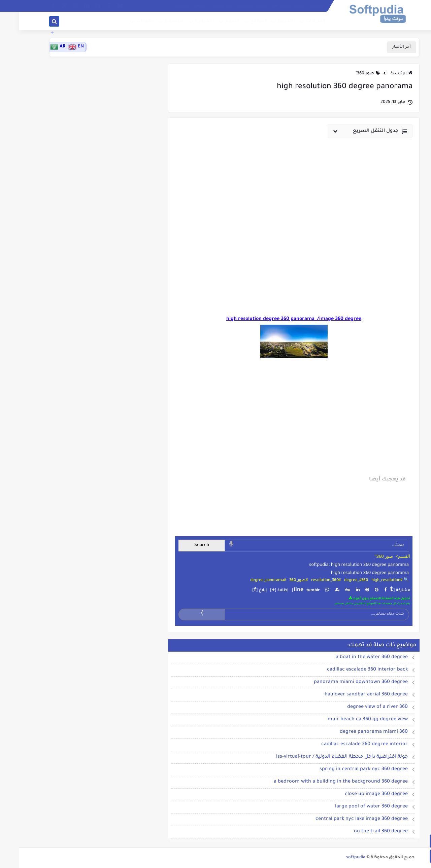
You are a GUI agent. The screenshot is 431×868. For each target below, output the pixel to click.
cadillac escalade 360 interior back (349, 670)
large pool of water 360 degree (353, 807)
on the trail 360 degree (362, 832)
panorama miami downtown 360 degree (342, 682)
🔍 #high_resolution (371, 581)
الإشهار (182, 6)
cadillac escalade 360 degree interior (346, 745)
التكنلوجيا (186, 21)
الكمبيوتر (267, 21)
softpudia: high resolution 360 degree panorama (340, 564)
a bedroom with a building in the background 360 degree (322, 782)
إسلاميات (297, 21)
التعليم (213, 21)
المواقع (240, 21)
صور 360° (346, 74)
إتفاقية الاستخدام (234, 6)
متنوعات (126, 21)
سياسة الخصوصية (270, 6)
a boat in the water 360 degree (353, 657)
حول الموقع (203, 6)
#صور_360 (280, 581)
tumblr (294, 591)
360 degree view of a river (359, 707)
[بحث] (35, 22)
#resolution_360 (307, 581)
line (280, 590)
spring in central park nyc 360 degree (345, 769)
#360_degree (337, 581)
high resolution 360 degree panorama (351, 572)
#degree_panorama (249, 581)
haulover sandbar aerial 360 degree (347, 695)
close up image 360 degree (357, 794)
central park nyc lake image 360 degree (343, 819)
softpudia (337, 858)
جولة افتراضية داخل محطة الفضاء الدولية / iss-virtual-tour (323, 757)
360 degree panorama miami (355, 732)
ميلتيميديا (155, 21)
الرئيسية (383, 74)
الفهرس (298, 6)
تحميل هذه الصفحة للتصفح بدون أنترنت (361, 598)
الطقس (163, 6)
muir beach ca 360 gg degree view (349, 720)
